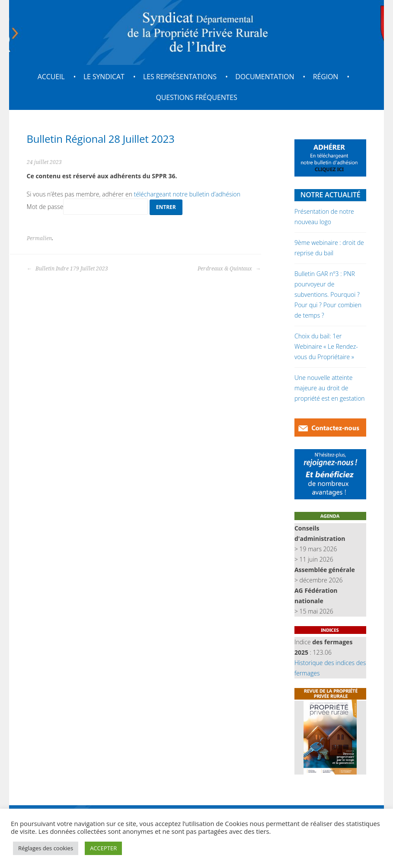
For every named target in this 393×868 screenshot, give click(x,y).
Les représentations (180, 77)
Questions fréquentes (196, 97)
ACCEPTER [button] (103, 848)
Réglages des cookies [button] (46, 848)
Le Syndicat (104, 77)
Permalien (39, 238)
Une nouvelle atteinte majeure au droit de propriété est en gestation (330, 388)
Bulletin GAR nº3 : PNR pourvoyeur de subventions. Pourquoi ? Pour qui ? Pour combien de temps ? (328, 294)
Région (326, 77)
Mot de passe (88, 207)
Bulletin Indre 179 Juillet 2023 (67, 269)
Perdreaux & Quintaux (229, 269)
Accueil (51, 77)
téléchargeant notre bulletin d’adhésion (187, 194)
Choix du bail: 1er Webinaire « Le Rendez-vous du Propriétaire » (326, 346)
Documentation (265, 77)
